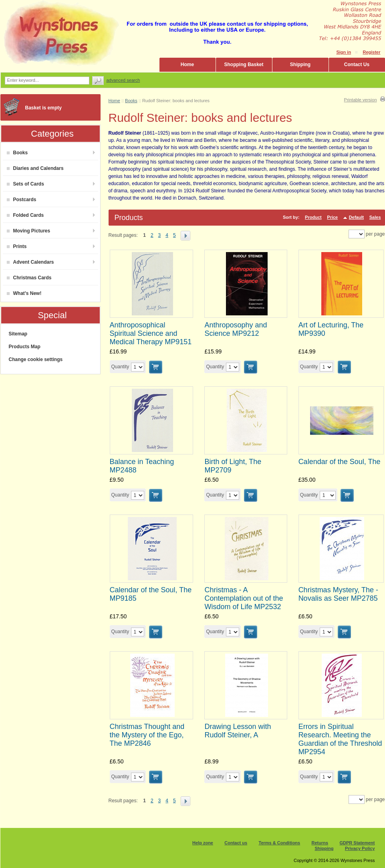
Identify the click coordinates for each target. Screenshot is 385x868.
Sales (375, 217)
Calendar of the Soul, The (340, 462)
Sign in (344, 52)
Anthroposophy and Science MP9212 (236, 329)
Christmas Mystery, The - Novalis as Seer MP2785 (338, 594)
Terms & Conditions (280, 843)
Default (356, 217)
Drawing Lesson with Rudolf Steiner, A (238, 731)
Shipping (300, 65)
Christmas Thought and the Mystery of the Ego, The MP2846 (147, 735)
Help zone (203, 843)
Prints (17, 246)
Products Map (25, 347)
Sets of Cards (25, 184)
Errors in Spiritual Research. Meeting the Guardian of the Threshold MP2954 (340, 739)
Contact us (236, 843)
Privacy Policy (360, 848)
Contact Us (357, 65)
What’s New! (24, 293)
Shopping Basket (244, 65)
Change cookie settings (36, 359)
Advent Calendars (30, 262)
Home (187, 65)
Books (17, 153)
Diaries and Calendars (35, 168)
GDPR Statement (357, 843)
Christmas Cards (29, 278)
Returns (320, 843)
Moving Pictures (29, 231)
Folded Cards (25, 215)
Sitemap (18, 334)
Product (313, 217)
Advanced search (123, 80)
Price (332, 217)
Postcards (22, 200)
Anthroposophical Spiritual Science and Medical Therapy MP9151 (151, 333)
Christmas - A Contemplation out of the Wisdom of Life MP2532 (244, 598)
